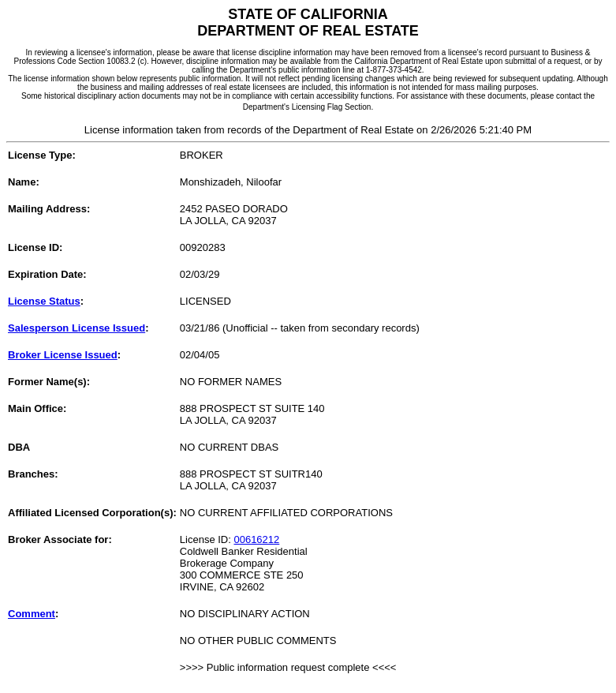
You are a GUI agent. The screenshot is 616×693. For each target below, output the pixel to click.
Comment (32, 614)
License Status (44, 301)
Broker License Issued (63, 355)
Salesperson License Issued (77, 328)
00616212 (256, 539)
